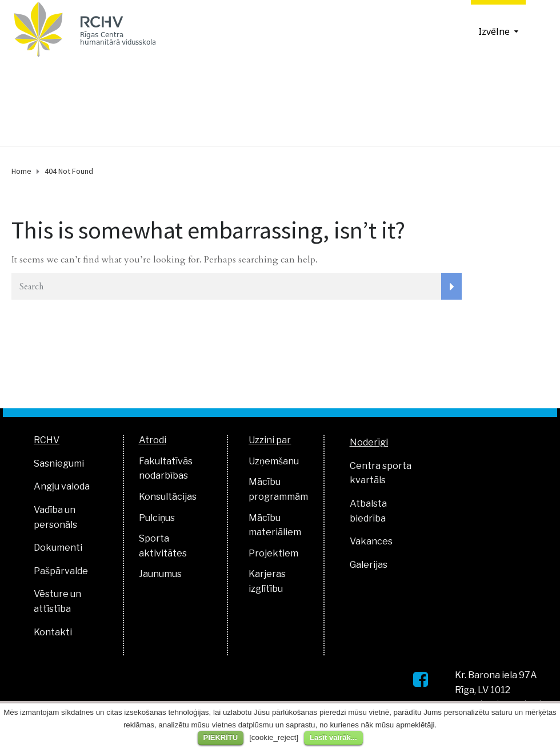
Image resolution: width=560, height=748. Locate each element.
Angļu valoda (62, 486)
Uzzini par (270, 440)
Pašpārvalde (61, 571)
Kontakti (53, 632)
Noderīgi (369, 442)
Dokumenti (58, 548)
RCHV (47, 440)
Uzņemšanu (274, 461)
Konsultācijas (168, 497)
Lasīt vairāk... (333, 737)
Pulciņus (157, 518)
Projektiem (273, 553)
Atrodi (153, 440)
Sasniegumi (59, 463)
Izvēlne (494, 31)
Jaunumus (160, 574)
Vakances (371, 541)
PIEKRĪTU (221, 737)
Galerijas (369, 565)
